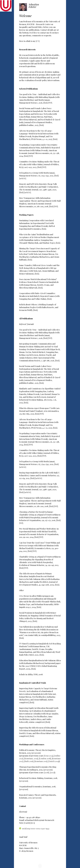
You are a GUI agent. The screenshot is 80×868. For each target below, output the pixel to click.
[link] (46, 103)
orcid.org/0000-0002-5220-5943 (34, 829)
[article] (23, 178)
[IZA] (33, 823)
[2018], (47, 773)
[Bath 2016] (29, 761)
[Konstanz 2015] (41, 761)
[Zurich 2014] (54, 761)
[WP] (50, 103)
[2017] (52, 773)
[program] (36, 753)
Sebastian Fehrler (34, 6)
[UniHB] (27, 823)
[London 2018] (45, 759)
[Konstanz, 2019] (31, 759)
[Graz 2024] (49, 756)
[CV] (38, 41)
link (32, 702)
